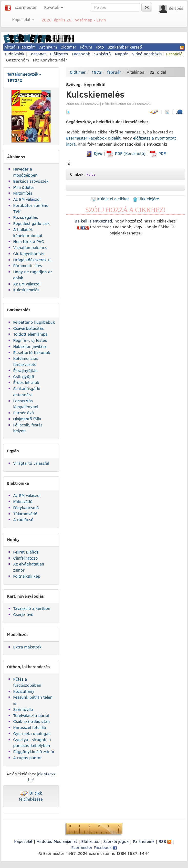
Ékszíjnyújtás (25, 370)
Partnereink (144, 841)
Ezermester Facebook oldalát (93, 138)
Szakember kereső (125, 47)
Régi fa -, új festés (30, 340)
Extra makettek (27, 647)
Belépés (176, 8)
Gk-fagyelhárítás (29, 254)
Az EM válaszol (27, 199)
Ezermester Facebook (94, 847)
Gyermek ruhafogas (32, 733)
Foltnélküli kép (27, 576)
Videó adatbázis (147, 54)
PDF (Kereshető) (127, 153)
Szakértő (103, 54)
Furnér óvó (24, 413)
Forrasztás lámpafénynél (26, 404)
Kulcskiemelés (26, 290)
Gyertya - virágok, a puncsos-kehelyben (32, 743)
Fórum (86, 47)
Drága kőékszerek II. (33, 260)
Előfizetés (59, 54)
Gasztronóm (17, 60)
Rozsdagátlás (26, 217)
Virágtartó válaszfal (31, 463)
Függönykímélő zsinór (34, 752)
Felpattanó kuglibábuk (34, 322)
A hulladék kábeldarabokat (28, 232)
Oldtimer (68, 47)
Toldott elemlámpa (30, 334)
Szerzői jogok (116, 841)
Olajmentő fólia (27, 419)
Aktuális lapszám (20, 47)
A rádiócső (23, 520)
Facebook (81, 54)
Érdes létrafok (26, 382)
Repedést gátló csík (31, 223)
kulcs (91, 174)
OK (147, 7)
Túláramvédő (25, 514)
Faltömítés (23, 193)
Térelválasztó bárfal (31, 715)
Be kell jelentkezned (93, 221)
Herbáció (174, 54)
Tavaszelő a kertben (32, 608)
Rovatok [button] (54, 7)
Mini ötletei (23, 187)
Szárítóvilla (23, 709)
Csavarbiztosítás (28, 328)
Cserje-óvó (23, 614)
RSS (165, 841)
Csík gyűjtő (24, 377)
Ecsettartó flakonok (32, 352)
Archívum (48, 47)
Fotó (100, 47)
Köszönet (37, 54)
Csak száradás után (31, 721)
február (114, 72)
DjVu (94, 153)
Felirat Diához (26, 552)
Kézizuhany (24, 691)
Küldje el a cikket (110, 199)
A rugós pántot (27, 758)
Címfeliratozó (26, 558)
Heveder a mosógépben (25, 172)
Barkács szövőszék (31, 181)
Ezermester (26, 7)
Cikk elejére (146, 199)
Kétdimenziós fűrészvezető (26, 361)
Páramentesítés (28, 266)
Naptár (121, 54)
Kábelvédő (23, 501)
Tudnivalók (14, 54)
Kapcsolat (23, 841)
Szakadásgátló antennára (27, 392)
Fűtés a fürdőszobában (27, 682)
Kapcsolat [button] (23, 19)
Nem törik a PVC (29, 241)
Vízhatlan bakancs (30, 247)
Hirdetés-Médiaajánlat (57, 841)
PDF (158, 153)
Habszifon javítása (30, 346)
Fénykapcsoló (26, 508)
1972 (96, 72)
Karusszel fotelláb (30, 727)
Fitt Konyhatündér (50, 60)
